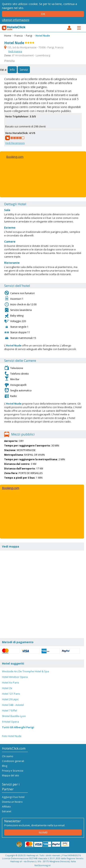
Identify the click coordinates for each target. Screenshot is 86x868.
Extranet (7, 811)
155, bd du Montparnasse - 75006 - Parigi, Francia (34, 47)
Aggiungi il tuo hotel (13, 797)
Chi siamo (8, 756)
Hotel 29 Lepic (10, 699)
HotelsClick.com (14, 28)
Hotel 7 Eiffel (10, 710)
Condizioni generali (13, 761)
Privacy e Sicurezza (13, 771)
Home (8, 36)
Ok (43, 14)
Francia (19, 36)
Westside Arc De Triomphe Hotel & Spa (25, 671)
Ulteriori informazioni (16, 20)
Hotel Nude (43, 36)
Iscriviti (43, 832)
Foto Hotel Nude (12, 736)
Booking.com (15, 157)
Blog (5, 766)
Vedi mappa (15, 51)
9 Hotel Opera (10, 722)
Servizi (24, 70)
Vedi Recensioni (15, 143)
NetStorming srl (42, 865)
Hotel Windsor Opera (15, 677)
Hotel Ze (7, 688)
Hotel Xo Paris (11, 682)
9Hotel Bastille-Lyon (14, 716)
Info (12, 70)
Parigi (29, 36)
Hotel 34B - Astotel (13, 705)
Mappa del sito (11, 775)
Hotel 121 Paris (11, 694)
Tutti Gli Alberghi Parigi (18, 727)
